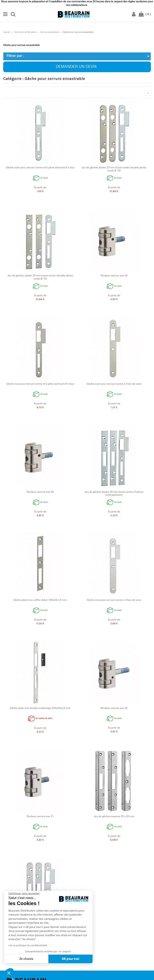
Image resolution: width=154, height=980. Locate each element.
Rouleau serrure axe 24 (114, 276)
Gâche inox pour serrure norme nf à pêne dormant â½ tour (40, 384)
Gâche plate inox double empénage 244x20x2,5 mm (40, 708)
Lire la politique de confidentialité (28, 945)
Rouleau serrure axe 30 (114, 708)
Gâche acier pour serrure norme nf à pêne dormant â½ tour (40, 168)
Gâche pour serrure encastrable (21, 45)
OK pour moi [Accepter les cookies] (71, 959)
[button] (9, 973)
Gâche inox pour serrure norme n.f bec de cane (114, 600)
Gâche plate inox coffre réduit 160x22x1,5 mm (40, 600)
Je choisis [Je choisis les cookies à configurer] (26, 959)
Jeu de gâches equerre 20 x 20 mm (114, 817)
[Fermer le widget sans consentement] (24, 894)
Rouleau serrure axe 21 (40, 817)
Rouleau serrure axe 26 (40, 492)
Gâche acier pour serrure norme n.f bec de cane (114, 384)
